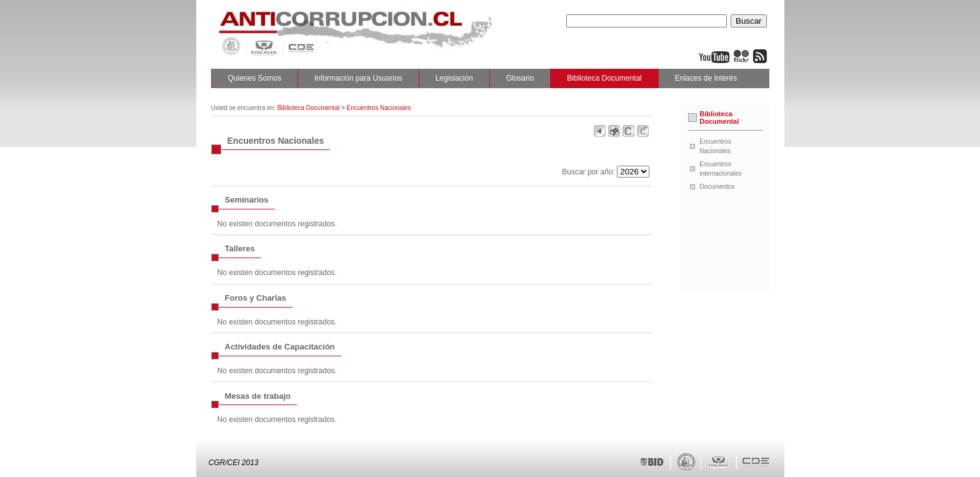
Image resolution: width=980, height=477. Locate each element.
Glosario (520, 78)
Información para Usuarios (358, 78)
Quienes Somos (255, 78)
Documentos (717, 187)
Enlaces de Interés (706, 78)
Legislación (454, 78)
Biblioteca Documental (604, 78)
